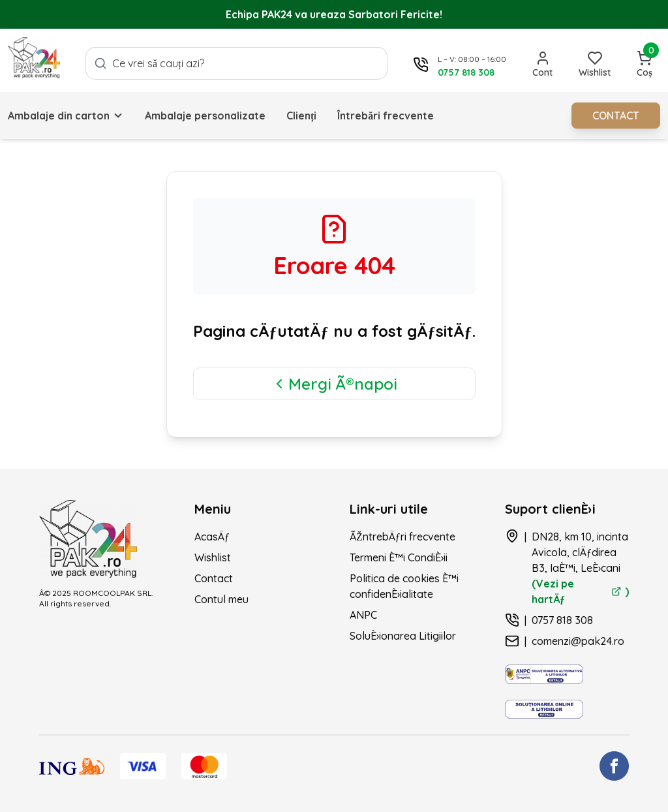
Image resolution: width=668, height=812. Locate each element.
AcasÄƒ (212, 537)
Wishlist (213, 557)
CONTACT (616, 116)
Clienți (301, 116)
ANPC (363, 615)
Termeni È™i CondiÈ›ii (399, 557)
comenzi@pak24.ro (578, 641)
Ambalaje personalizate (205, 116)
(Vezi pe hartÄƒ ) (580, 591)
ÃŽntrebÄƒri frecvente (402, 537)
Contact (214, 578)
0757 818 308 (562, 620)
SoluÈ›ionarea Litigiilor (403, 636)
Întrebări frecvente (386, 116)
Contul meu (221, 599)
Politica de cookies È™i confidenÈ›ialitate (404, 586)
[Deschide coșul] (645, 65)
